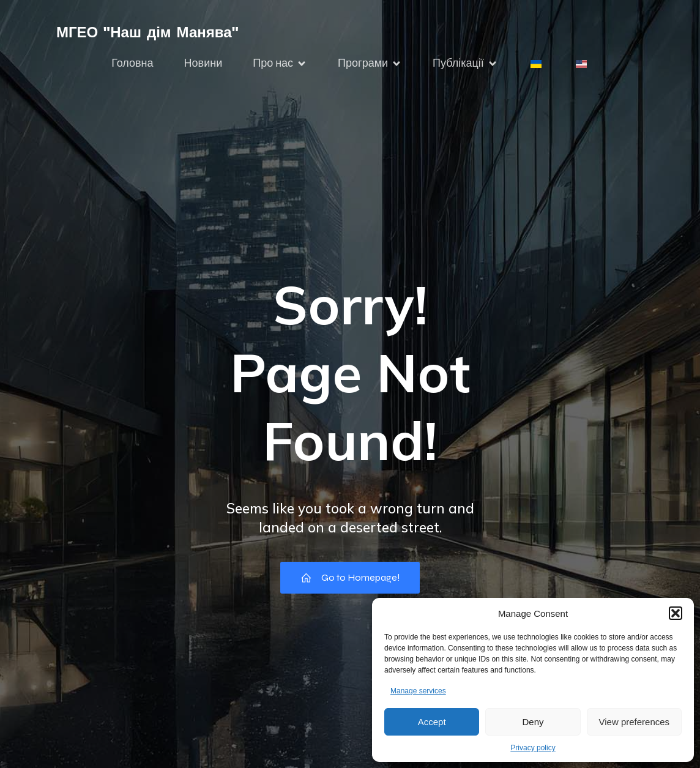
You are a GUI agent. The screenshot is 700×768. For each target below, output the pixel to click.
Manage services (418, 691)
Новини (203, 63)
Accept (432, 722)
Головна (132, 63)
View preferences (635, 722)
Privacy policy (533, 748)
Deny (533, 722)
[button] (676, 613)
